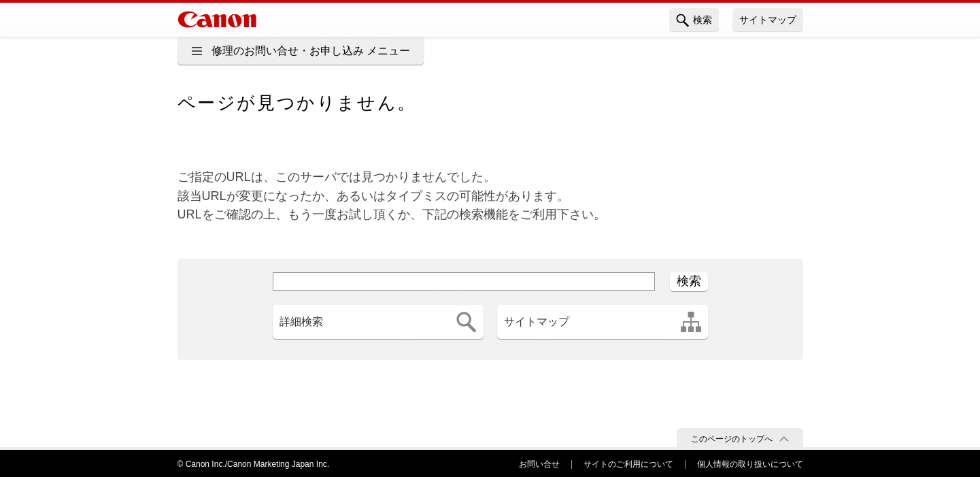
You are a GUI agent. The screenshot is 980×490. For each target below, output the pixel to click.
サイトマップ (768, 20)
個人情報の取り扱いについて (750, 464)
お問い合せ (539, 464)
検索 (694, 20)
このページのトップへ (732, 439)
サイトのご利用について (628, 464)
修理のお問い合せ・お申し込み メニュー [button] (311, 51)
